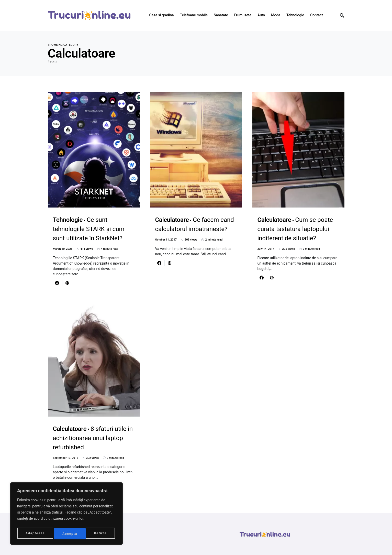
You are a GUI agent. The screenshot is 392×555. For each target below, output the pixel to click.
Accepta (100, 534)
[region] (66, 515)
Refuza (69, 534)
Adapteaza (35, 534)
